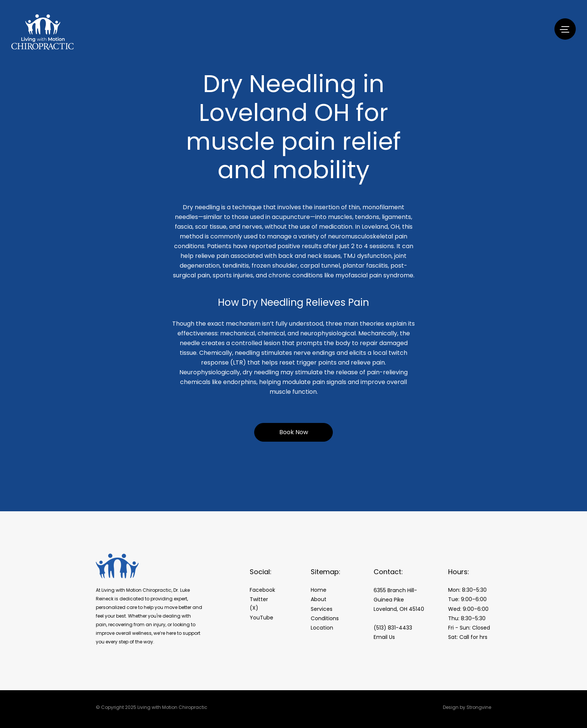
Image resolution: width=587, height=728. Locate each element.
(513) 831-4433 (393, 628)
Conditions (325, 618)
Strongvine (479, 707)
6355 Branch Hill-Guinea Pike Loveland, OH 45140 (399, 600)
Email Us (384, 637)
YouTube (261, 618)
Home (319, 590)
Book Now (294, 432)
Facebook (262, 590)
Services (322, 609)
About (319, 599)
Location (322, 628)
